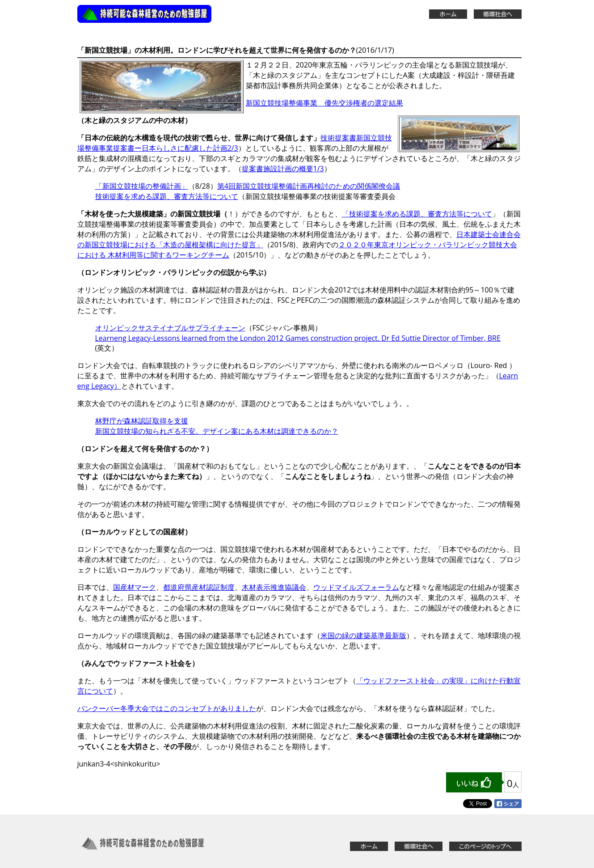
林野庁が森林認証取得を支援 (142, 421)
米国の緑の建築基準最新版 (363, 635)
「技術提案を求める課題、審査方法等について (417, 214)
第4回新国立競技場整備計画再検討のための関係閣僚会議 (309, 186)
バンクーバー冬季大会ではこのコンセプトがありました (167, 708)
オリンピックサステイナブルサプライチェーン (170, 328)
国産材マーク (135, 587)
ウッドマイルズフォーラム (356, 587)
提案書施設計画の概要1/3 (283, 169)
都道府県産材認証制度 (199, 587)
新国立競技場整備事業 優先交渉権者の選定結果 (324, 103)
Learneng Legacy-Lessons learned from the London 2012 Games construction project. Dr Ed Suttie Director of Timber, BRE (298, 338)
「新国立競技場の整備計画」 (142, 186)
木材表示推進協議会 (274, 587)
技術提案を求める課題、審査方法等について (167, 196)
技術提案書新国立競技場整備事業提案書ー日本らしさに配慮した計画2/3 (235, 143)
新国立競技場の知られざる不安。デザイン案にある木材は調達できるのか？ (217, 431)
